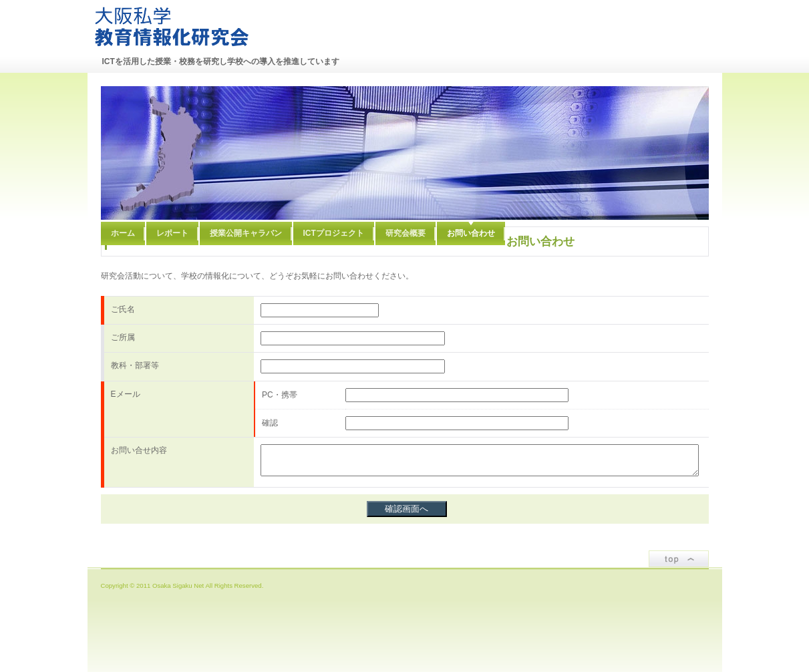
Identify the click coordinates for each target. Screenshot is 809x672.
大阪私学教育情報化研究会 (172, 27)
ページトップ (679, 559)
